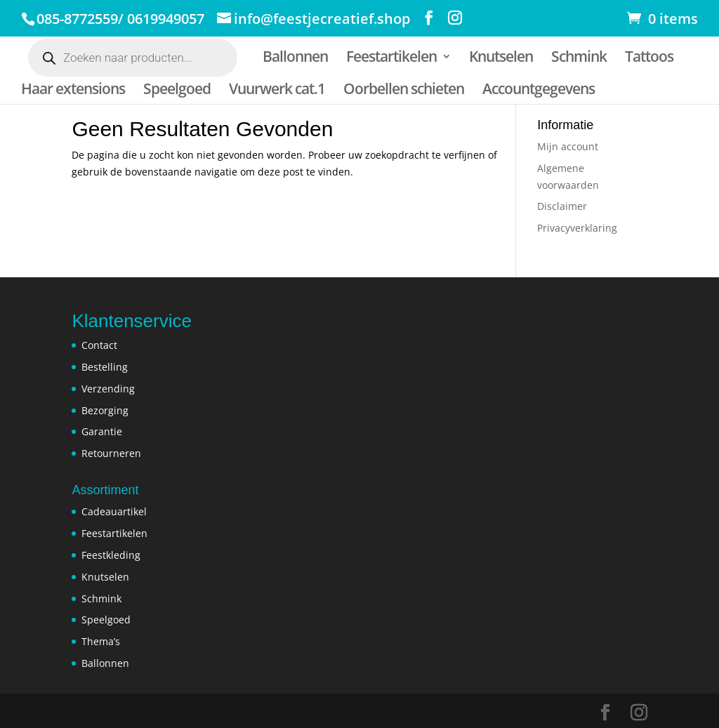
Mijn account (568, 146)
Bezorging (105, 410)
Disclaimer (562, 206)
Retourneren (111, 453)
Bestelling (105, 367)
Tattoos (649, 59)
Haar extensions (73, 91)
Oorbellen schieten (404, 91)
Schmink (579, 59)
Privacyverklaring (577, 228)
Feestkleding (111, 555)
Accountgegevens (539, 91)
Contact (99, 345)
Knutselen (501, 59)
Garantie (102, 431)
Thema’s (101, 641)
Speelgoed (177, 91)
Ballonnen (295, 59)
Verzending (108, 389)
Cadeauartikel (114, 511)
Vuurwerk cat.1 (277, 91)
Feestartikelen (391, 59)
